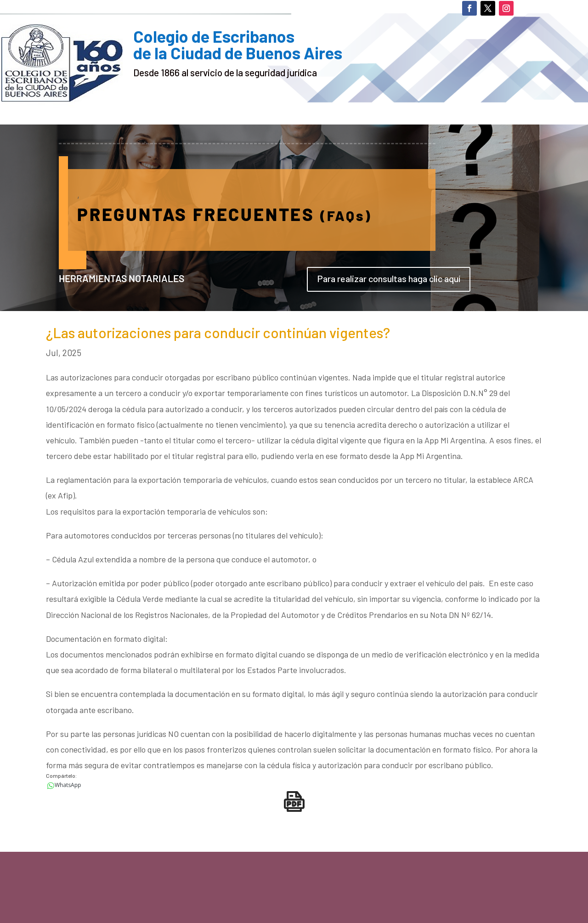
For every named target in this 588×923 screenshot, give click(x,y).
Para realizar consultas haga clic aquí (389, 278)
